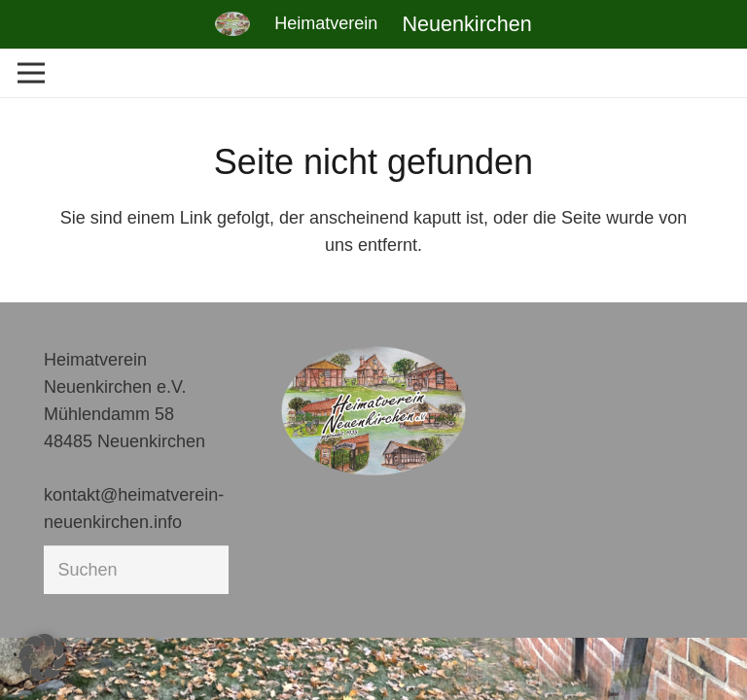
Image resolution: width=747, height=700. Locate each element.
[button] (43, 657)
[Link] (232, 24)
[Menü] (32, 73)
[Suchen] (136, 570)
